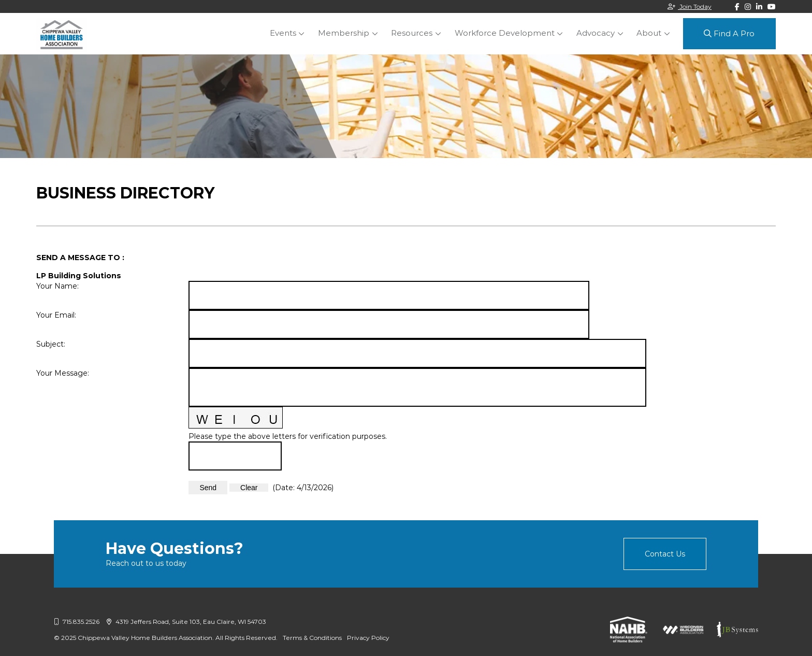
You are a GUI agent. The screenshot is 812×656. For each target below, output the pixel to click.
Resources (416, 33)
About (649, 33)
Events (289, 33)
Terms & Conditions (312, 638)
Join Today (690, 6)
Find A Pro (729, 33)
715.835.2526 (77, 622)
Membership (349, 33)
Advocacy (597, 33)
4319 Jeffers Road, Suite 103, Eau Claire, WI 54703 (186, 622)
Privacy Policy (368, 638)
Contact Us (665, 554)
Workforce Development (507, 33)
